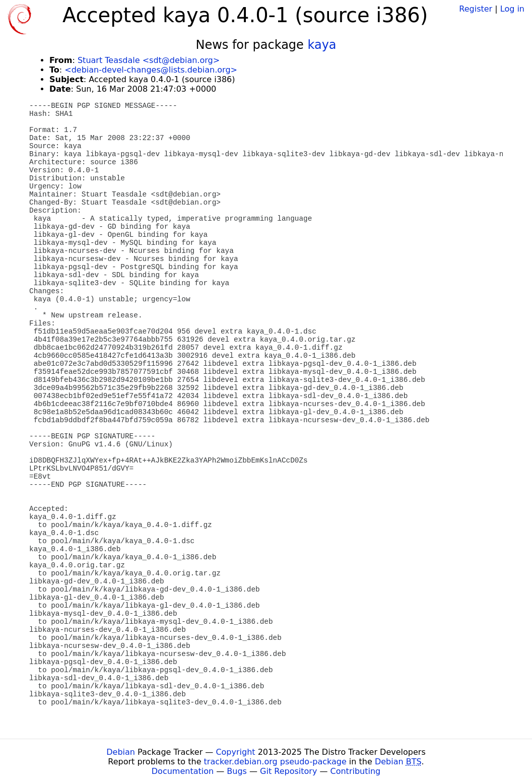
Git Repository (288, 771)
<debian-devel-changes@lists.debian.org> (151, 70)
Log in (512, 9)
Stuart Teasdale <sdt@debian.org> (149, 60)
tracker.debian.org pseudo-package (275, 762)
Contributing (356, 771)
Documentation (183, 771)
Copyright (235, 752)
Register (476, 9)
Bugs (237, 771)
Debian (121, 752)
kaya (322, 45)
